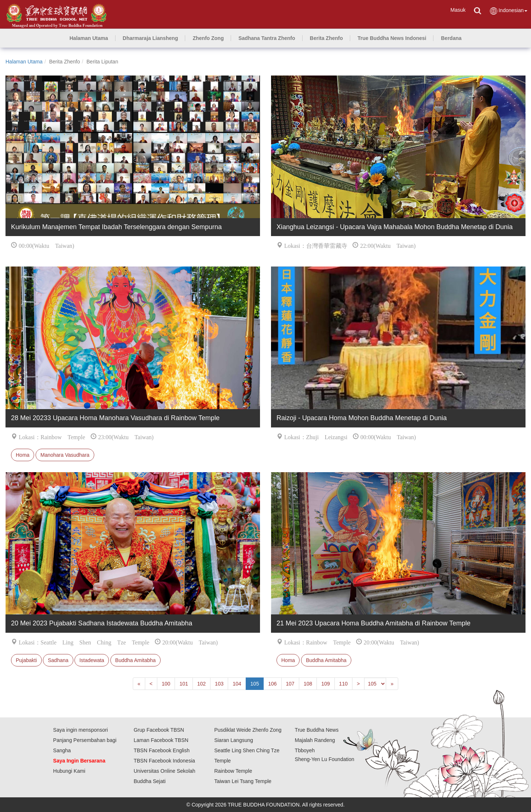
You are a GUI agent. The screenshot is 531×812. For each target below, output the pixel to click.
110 (343, 684)
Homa (23, 455)
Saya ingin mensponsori (80, 730)
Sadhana (58, 660)
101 (184, 684)
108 (308, 684)
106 (272, 684)
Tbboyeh (305, 750)
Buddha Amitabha (136, 660)
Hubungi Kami (69, 771)
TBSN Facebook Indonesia (164, 761)
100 (166, 684)
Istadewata (92, 660)
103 (219, 684)
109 (325, 684)
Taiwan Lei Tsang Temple (243, 781)
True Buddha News (317, 730)
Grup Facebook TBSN (159, 730)
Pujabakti (26, 660)
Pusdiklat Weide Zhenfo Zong (248, 730)
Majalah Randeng (315, 740)
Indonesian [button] (508, 11)
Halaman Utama (24, 62)
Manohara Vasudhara (65, 455)
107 (290, 684)
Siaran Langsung (234, 740)
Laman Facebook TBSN (161, 740)
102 (202, 684)
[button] (151, 38)
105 (255, 684)
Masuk (458, 10)
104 (237, 684)
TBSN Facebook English (162, 750)
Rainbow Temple (233, 771)
